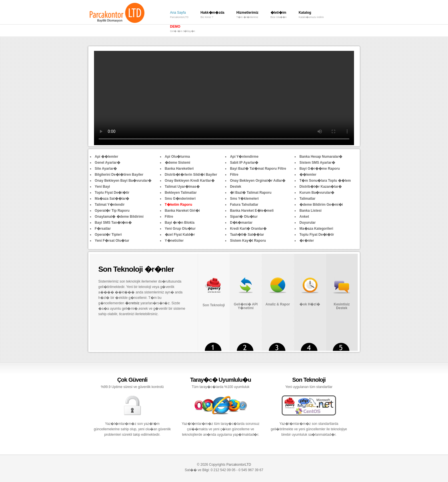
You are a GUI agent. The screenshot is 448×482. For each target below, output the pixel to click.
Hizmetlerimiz (247, 15)
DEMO (183, 29)
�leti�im (279, 15)
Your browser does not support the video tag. (224, 98)
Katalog (311, 15)
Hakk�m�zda (212, 15)
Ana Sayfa (179, 15)
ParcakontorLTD (239, 465)
